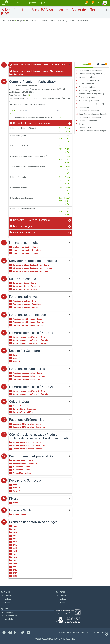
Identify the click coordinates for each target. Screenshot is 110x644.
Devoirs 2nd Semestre (86, 121)
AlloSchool (47, 639)
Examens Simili (83, 127)
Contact (103, 633)
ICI (29, 95)
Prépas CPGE (8, 613)
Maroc (11, 21)
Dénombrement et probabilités (90, 117)
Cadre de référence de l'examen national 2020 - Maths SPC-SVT (37, 66)
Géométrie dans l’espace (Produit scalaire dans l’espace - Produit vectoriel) (92, 114)
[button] (18, 3)
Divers (80, 124)
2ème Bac (32, 21)
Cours (67, 128)
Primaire (6, 596)
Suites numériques (85, 84)
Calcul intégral (83, 107)
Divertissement (9, 616)
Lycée (21, 21)
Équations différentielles (87, 111)
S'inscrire (79, 633)
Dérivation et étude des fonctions (91, 80)
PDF (60, 131)
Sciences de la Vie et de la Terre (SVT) (56, 21)
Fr (60, 118)
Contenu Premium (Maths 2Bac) (90, 74)
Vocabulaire (8, 619)
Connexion (65, 633)
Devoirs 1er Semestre (86, 97)
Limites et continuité (86, 77)
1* (66, 201)
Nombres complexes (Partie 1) (90, 94)
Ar (67, 118)
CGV (94, 633)
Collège (6, 599)
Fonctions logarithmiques (88, 91)
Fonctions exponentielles (88, 101)
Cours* (67, 198)
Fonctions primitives (86, 87)
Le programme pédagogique (89, 70)
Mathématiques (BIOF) (85, 21)
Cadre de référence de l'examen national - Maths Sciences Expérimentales (37, 73)
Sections (85, 64)
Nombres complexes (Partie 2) (90, 104)
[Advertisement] (55, 43)
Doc (60, 128)
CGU (88, 633)
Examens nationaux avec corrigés (91, 131)
